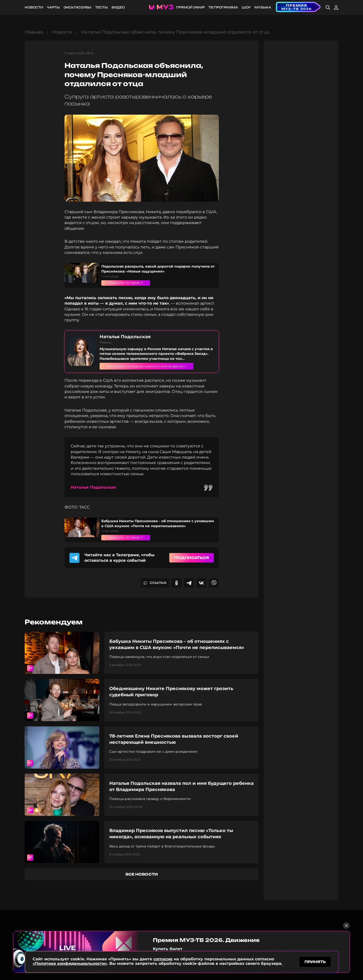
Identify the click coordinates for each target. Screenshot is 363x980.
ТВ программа (223, 7)
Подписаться (192, 558)
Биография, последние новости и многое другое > (155, 366)
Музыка (263, 7)
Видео (118, 7)
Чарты (53, 7)
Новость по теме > (126, 283)
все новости (142, 874)
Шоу (246, 7)
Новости (34, 7)
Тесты (101, 7)
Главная (34, 32)
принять (315, 961)
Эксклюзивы (77, 7)
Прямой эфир (190, 7)
